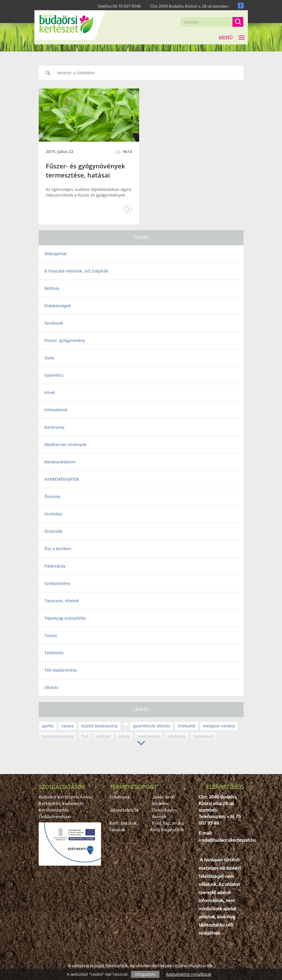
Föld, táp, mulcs (168, 823)
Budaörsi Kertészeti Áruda (65, 797)
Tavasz (51, 635)
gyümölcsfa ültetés (152, 726)
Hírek (50, 392)
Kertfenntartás (54, 810)
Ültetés (51, 687)
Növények (120, 797)
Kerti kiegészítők (167, 829)
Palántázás (55, 566)
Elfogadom (145, 974)
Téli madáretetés (61, 670)
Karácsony (54, 427)
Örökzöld (53, 531)
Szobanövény (57, 583)
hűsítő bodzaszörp (100, 726)
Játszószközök (124, 810)
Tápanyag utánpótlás (65, 618)
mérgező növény (219, 726)
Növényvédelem (60, 462)
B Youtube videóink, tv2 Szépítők (76, 271)
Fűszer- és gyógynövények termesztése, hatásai (86, 170)
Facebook (54, 323)
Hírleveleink (56, 410)
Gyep (49, 358)
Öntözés (53, 497)
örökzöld (187, 726)
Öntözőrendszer (55, 816)
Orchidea (53, 514)
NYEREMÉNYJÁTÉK (62, 479)
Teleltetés (54, 653)
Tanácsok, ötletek (62, 601)
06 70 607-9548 (127, 6)
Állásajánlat (56, 254)
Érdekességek (58, 306)
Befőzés (52, 288)
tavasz (68, 726)
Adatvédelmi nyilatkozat (189, 974)
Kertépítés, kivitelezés (61, 803)
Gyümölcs (54, 375)
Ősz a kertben (58, 549)
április (48, 726)
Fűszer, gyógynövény (65, 340)
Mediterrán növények (65, 444)
